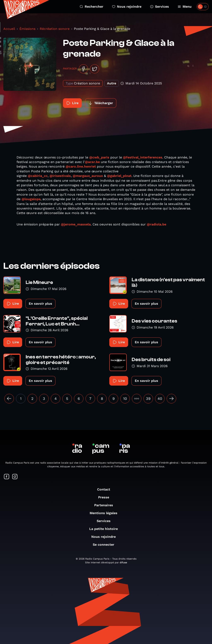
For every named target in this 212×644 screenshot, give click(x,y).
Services (160, 7)
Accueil (9, 29)
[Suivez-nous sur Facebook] (7, 477)
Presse (106, 497)
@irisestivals (60, 176)
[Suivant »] (171, 399)
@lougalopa (31, 199)
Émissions (27, 29)
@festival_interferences (143, 157)
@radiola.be (157, 224)
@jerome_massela (76, 224)
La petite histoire (106, 529)
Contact (106, 489)
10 (125, 399)
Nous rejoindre (127, 7)
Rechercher (92, 7)
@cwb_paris (99, 157)
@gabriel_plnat (119, 176)
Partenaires (106, 505)
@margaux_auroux (88, 176)
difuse (123, 562)
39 (148, 399)
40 (160, 399)
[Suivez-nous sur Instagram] (15, 477)
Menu (185, 7)
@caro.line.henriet (81, 166)
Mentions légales (106, 513)
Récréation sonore (55, 29)
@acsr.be (92, 162)
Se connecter (106, 545)
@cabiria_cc (38, 176)
